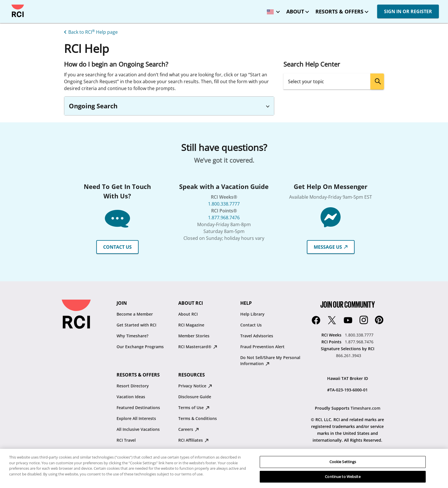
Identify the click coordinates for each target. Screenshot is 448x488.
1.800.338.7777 (224, 204)
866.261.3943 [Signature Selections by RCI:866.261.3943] (349, 355)
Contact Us (251, 325)
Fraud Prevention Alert (262, 347)
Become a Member (135, 314)
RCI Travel (126, 440)
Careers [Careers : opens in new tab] (189, 429)
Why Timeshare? (132, 336)
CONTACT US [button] (117, 247)
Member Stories (194, 336)
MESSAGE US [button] (331, 247)
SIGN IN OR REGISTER (408, 11)
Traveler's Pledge (195, 462)
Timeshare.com (365, 408)
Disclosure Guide (195, 397)
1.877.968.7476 (224, 218)
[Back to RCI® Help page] (90, 31)
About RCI (188, 314)
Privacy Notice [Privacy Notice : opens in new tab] (195, 386)
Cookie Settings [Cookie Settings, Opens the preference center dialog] (343, 476)
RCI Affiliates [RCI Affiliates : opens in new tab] (193, 440)
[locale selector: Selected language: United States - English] (272, 10)
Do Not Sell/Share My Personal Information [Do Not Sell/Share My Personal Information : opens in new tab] (270, 360)
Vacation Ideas (131, 397)
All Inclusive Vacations (138, 429)
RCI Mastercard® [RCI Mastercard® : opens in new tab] (198, 347)
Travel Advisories (257, 336)
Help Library (252, 314)
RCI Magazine (191, 325)
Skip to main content (9, 5)
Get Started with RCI (136, 325)
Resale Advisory (194, 451)
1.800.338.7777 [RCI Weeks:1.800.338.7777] (359, 335)
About (295, 11)
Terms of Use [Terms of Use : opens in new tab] (194, 408)
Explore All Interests (136, 418)
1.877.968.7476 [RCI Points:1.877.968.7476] (359, 342)
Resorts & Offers (339, 11)
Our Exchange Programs (140, 347)
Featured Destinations (138, 408)
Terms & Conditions (198, 418)
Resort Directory (133, 386)
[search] (377, 81)
